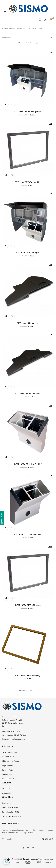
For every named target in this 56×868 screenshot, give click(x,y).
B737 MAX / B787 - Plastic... (28, 605)
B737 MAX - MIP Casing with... (28, 112)
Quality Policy (8, 775)
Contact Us (7, 793)
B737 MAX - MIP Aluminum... (28, 394)
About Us (6, 789)
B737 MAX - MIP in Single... (28, 253)
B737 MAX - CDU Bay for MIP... (28, 535)
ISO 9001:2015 (8, 779)
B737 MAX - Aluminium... (28, 323)
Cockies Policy (8, 757)
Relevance (28, 38)
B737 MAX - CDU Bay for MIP (28, 464)
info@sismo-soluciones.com (14, 739)
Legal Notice (8, 766)
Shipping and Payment (12, 761)
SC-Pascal (7, 803)
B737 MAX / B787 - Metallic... (28, 182)
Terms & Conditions (10, 752)
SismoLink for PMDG (11, 812)
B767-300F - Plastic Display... (28, 676)
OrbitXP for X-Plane (10, 808)
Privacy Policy (8, 770)
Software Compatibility (12, 816)
